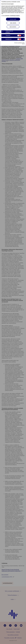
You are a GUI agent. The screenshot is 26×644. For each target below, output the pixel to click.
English (12, 4)
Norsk (6, 4)
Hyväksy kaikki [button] (13, 19)
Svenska (9, 4)
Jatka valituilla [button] (13, 23)
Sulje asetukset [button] (13, 27)
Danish (3, 4)
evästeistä (7, 16)
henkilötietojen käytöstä (15, 16)
